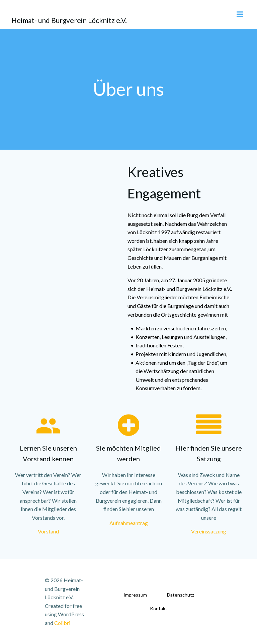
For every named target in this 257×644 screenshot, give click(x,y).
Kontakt (159, 608)
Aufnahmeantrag (129, 523)
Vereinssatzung (209, 531)
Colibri (62, 623)
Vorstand (48, 531)
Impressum (135, 595)
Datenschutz (181, 595)
